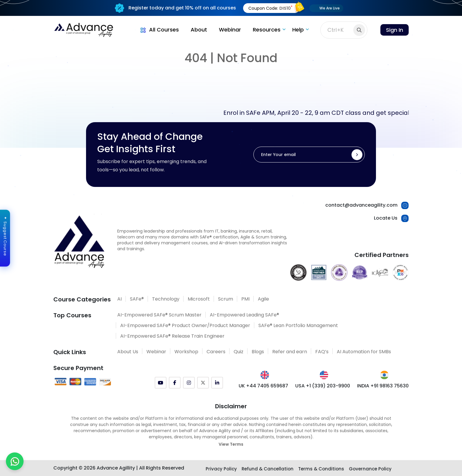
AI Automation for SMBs (364, 352)
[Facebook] (175, 383)
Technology (166, 299)
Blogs (258, 352)
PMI (245, 299)
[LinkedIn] (217, 383)
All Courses (159, 30)
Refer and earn (290, 352)
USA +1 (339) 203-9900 (323, 386)
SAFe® (137, 299)
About (199, 30)
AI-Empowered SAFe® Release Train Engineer (172, 336)
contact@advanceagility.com (361, 205)
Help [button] (298, 30)
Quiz (239, 352)
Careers (216, 352)
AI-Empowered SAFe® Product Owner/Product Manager (185, 325)
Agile (263, 299)
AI (119, 299)
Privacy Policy (221, 469)
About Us (128, 352)
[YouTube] (161, 383)
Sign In (395, 30)
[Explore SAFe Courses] (231, 459)
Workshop (186, 352)
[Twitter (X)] (203, 383)
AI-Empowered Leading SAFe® (244, 315)
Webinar (230, 30)
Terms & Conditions (321, 469)
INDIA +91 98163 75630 (383, 386)
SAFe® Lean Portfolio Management (298, 325)
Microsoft (199, 299)
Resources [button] (267, 30)
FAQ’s (322, 352)
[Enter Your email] (309, 155)
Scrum (226, 299)
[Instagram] (189, 383)
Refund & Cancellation (268, 469)
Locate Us (386, 218)
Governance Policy (370, 469)
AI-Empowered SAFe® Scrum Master (159, 315)
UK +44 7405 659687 (263, 386)
